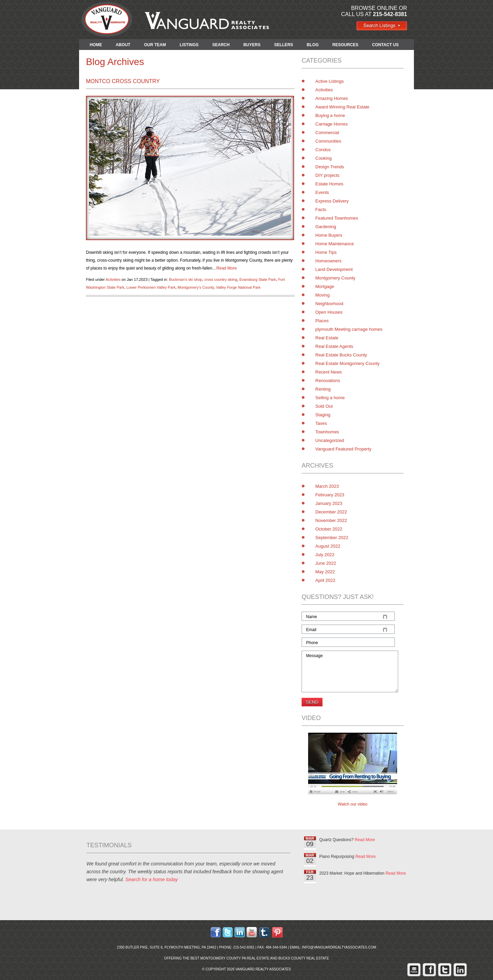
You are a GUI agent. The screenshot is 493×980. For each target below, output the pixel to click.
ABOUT (123, 45)
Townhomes (327, 432)
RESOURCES (345, 45)
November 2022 (331, 520)
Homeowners (328, 261)
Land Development (334, 269)
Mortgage (325, 286)
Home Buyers (329, 235)
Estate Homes (329, 184)
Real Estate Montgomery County (347, 363)
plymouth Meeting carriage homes (349, 329)
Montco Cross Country (123, 81)
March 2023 (327, 486)
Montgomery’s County (196, 287)
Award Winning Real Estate (342, 107)
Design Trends (330, 167)
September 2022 (332, 538)
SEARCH (221, 45)
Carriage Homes (332, 124)
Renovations (328, 381)
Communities (328, 141)
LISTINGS (189, 45)
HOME (96, 45)
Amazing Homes (332, 98)
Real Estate (327, 338)
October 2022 (329, 529)
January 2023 (329, 503)
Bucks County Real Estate (304, 958)
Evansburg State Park (258, 279)
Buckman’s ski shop (185, 279)
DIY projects (327, 175)
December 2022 (331, 512)
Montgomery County (335, 278)
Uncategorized (330, 440)
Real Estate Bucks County (341, 355)
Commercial (327, 133)
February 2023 (330, 495)
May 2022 (325, 572)
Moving (323, 295)
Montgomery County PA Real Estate (235, 958)
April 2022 (325, 580)
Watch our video (353, 804)
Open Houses (329, 312)
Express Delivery (332, 201)
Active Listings (330, 81)
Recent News (328, 372)
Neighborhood (329, 304)
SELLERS (284, 45)
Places (322, 321)
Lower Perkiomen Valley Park (151, 287)
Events (322, 192)
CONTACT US (385, 45)
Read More (226, 268)
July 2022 (325, 555)
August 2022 (328, 546)
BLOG (313, 45)
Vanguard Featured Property (343, 449)
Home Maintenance (335, 244)
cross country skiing (221, 279)
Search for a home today (151, 879)
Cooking (324, 158)
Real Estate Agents (334, 346)
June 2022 (326, 563)
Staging (323, 415)
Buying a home (330, 115)
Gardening (326, 227)
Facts (321, 210)
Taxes (321, 423)
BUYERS (252, 45)
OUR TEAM (155, 45)
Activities (113, 279)
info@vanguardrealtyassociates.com (339, 947)
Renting (323, 389)
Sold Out (324, 406)
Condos (323, 150)
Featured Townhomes (337, 218)
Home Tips (326, 252)
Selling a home (330, 398)
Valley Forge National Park (238, 287)
